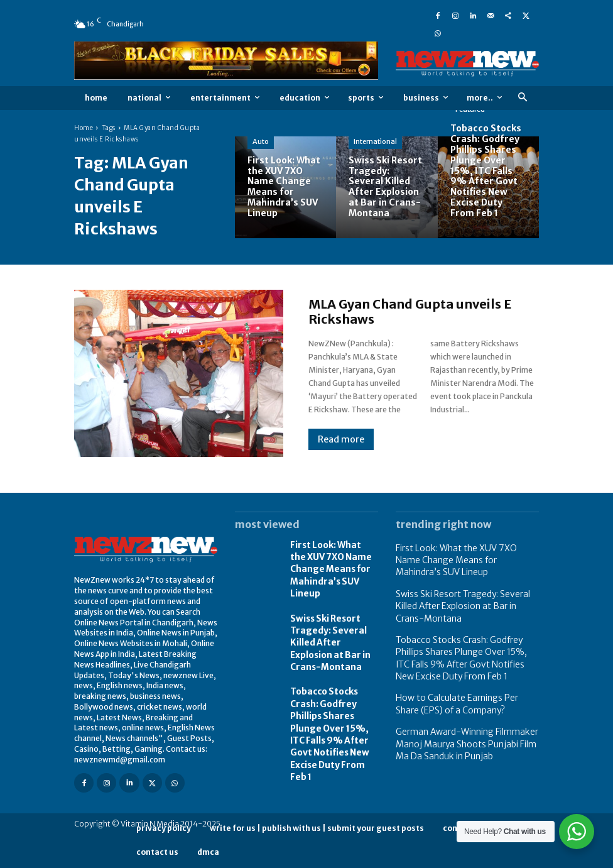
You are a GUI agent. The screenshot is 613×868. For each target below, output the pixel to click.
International (375, 141)
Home (84, 128)
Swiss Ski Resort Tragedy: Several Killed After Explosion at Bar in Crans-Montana (333, 630)
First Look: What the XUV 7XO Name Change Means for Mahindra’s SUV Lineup (330, 565)
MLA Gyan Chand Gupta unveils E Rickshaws (410, 311)
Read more (341, 439)
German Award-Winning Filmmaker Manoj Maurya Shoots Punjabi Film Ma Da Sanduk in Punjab (463, 722)
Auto (261, 141)
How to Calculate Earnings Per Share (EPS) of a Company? (460, 686)
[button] (522, 98)
